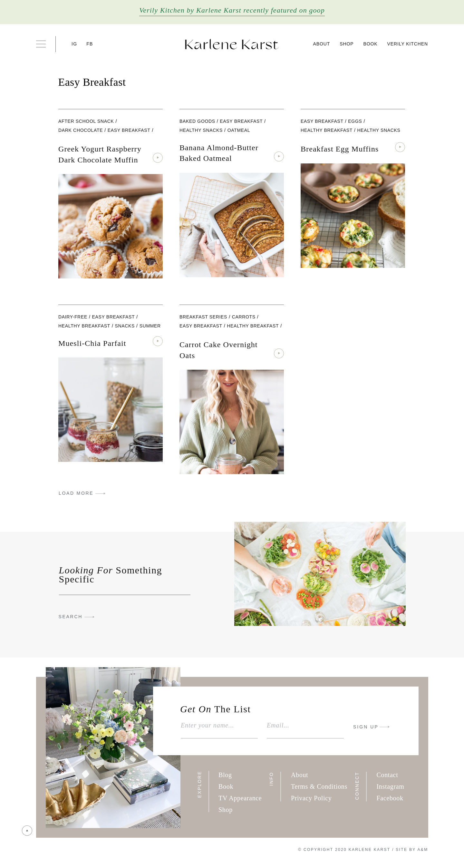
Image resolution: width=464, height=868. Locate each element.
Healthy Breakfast (327, 130)
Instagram (391, 786)
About (321, 44)
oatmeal (239, 130)
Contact (387, 775)
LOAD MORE (76, 493)
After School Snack (86, 121)
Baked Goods (197, 121)
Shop (347, 44)
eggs (355, 121)
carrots (244, 317)
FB (90, 44)
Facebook (390, 798)
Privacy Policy (311, 798)
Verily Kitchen (408, 44)
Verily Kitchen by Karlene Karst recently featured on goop (232, 10)
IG (74, 44)
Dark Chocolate (81, 130)
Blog (225, 775)
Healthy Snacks (201, 130)
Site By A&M (412, 850)
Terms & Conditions (319, 786)
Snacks (125, 326)
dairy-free (73, 317)
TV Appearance (240, 798)
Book (370, 44)
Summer (150, 326)
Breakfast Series (203, 317)
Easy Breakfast (129, 130)
